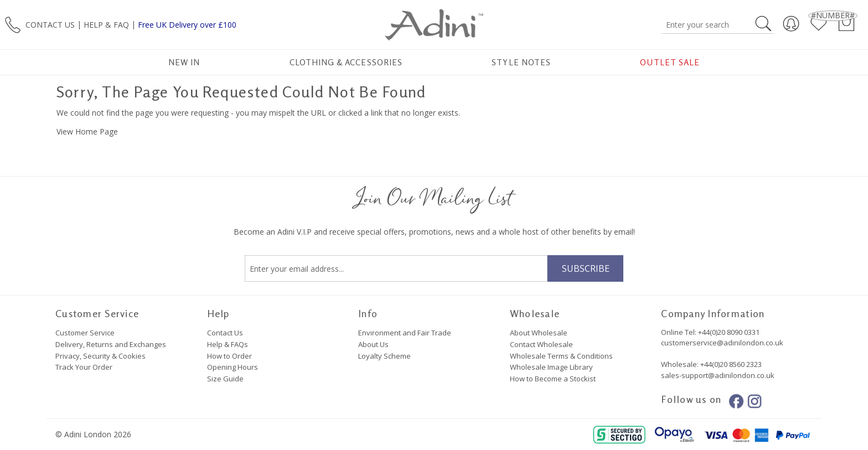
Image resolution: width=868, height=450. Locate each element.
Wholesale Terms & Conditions (561, 356)
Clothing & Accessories (346, 62)
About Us (373, 344)
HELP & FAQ (106, 24)
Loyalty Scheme (384, 356)
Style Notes (521, 62)
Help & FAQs (228, 344)
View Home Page (87, 131)
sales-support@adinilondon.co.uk (718, 375)
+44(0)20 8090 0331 (729, 332)
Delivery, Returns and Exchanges (111, 344)
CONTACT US (50, 24)
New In (184, 62)
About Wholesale (539, 333)
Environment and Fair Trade (405, 333)
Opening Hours (232, 367)
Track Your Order (84, 367)
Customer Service (85, 333)
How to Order (229, 356)
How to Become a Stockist (553, 379)
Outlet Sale (670, 62)
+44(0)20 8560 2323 (730, 364)
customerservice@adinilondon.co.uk (722, 343)
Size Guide (225, 379)
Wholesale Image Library (551, 367)
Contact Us (225, 333)
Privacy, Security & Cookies (100, 356)
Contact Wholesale (541, 344)
